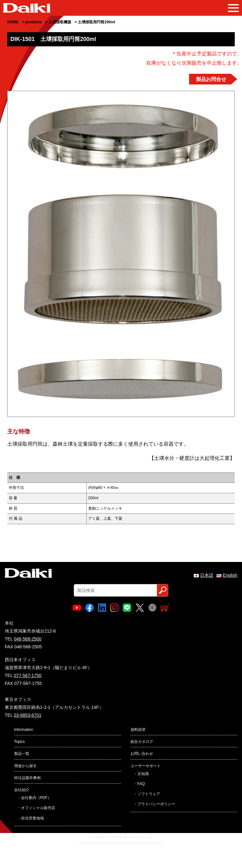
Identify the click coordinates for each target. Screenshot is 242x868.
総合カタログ (142, 742)
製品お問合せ (211, 79)
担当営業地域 (32, 818)
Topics (20, 742)
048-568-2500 (28, 639)
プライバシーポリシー (156, 804)
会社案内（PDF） (36, 798)
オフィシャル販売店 (38, 808)
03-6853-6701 (28, 715)
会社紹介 (22, 790)
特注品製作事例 (27, 778)
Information (24, 730)
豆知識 (143, 774)
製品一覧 (22, 754)
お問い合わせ (142, 754)
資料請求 (138, 730)
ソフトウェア (149, 794)
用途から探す (26, 766)
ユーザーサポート (146, 766)
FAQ (141, 784)
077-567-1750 (28, 675)
